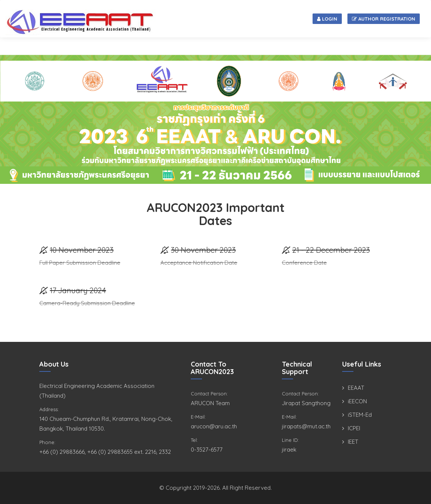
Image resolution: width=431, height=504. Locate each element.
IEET (353, 442)
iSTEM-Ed (360, 415)
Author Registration (384, 19)
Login (327, 19)
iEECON (357, 401)
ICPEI (354, 428)
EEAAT (356, 388)
